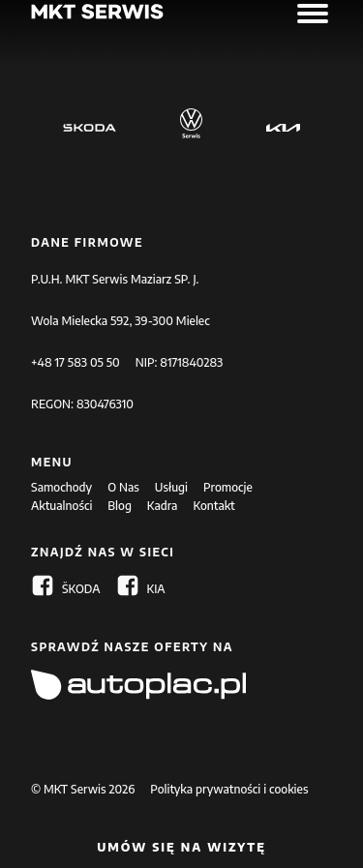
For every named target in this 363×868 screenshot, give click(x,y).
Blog (120, 506)
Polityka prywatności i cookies (229, 789)
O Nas (123, 487)
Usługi (171, 487)
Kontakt (213, 506)
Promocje (228, 487)
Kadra (163, 506)
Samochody (61, 487)
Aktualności (61, 506)
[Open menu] (313, 14)
